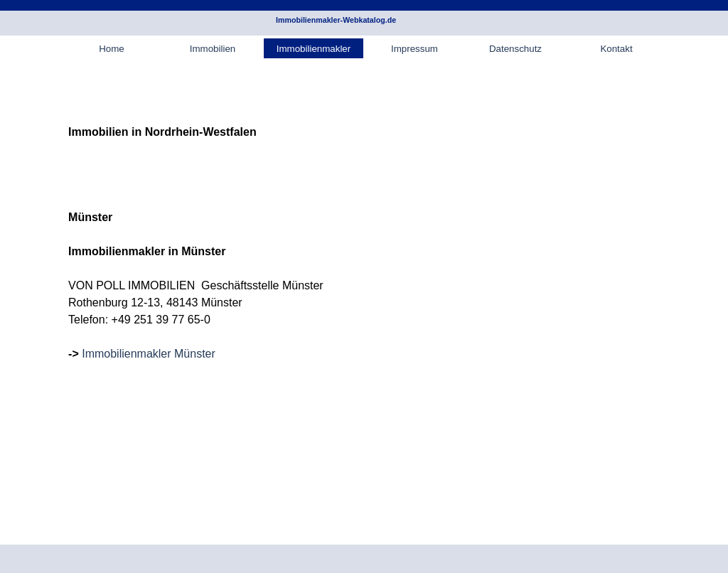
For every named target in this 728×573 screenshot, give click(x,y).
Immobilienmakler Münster (149, 354)
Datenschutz (515, 49)
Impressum (414, 49)
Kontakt (616, 49)
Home (112, 49)
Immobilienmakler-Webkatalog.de (336, 20)
